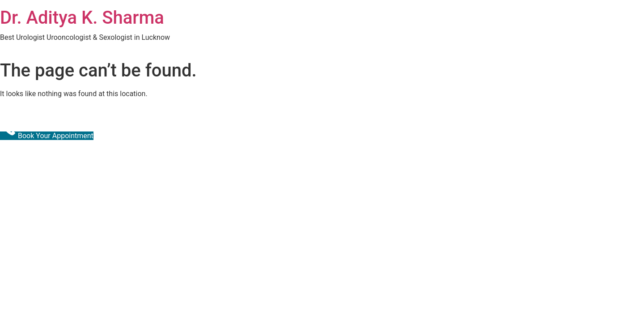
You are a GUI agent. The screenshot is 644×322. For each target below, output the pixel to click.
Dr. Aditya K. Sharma (82, 18)
